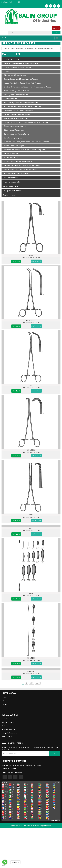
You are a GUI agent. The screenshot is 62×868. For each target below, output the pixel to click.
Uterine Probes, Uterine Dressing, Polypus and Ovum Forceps (25, 122)
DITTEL (31, 528)
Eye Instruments (9, 195)
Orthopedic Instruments (12, 191)
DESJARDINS (31, 450)
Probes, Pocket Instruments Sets (15, 95)
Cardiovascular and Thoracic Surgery (16, 134)
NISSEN (31, 515)
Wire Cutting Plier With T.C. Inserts (15, 173)
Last (38, 683)
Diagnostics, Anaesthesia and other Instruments (20, 63)
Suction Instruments (11, 158)
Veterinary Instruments (12, 186)
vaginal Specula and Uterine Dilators (16, 118)
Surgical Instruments (17, 48)
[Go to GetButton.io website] (5, 866)
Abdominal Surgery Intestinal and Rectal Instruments (22, 107)
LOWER (31, 256)
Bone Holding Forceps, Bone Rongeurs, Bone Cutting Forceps (25, 150)
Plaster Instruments (10, 154)
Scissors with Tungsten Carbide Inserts (17, 161)
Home (5, 48)
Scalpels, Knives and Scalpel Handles (17, 67)
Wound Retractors (10, 99)
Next (32, 683)
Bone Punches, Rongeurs (12, 138)
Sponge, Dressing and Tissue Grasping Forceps (20, 79)
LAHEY (31, 385)
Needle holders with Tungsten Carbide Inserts (20, 169)
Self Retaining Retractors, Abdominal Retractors (20, 103)
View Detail (16, 261)
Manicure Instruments (11, 182)
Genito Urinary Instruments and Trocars (17, 114)
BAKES (31, 593)
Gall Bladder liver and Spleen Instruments (40, 48)
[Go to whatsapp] (5, 862)
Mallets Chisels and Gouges (13, 146)
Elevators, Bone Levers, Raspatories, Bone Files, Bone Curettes (26, 142)
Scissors (7, 71)
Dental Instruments (10, 178)
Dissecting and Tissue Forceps (14, 75)
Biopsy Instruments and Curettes (15, 126)
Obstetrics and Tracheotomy (13, 130)
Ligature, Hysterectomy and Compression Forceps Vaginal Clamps (27, 87)
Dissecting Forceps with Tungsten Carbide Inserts (21, 165)
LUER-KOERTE (31, 671)
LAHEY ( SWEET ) (31, 320)
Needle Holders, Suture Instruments (16, 91)
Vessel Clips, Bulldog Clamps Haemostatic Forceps (22, 83)
